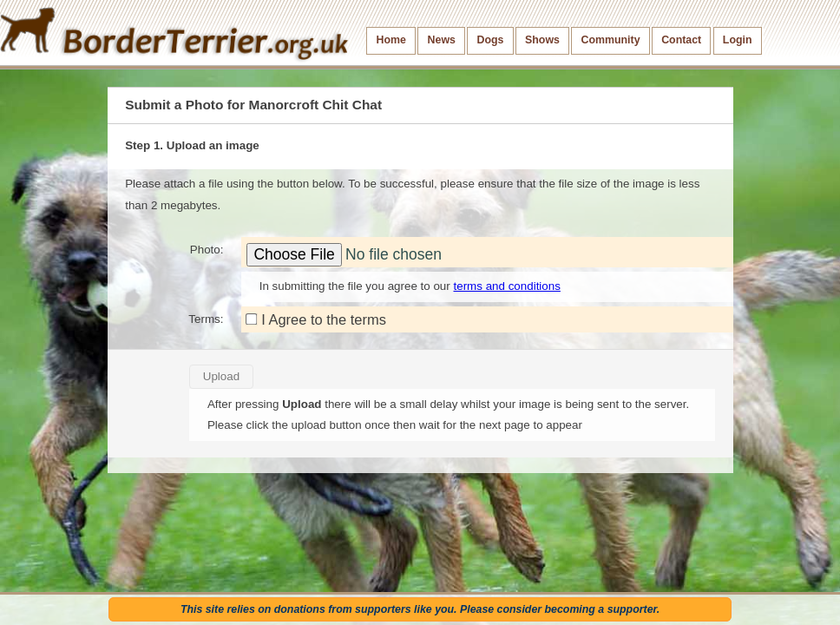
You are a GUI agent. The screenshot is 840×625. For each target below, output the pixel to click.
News (442, 40)
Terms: (206, 319)
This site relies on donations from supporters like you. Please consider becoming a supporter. (420, 609)
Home (391, 40)
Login (738, 40)
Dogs (491, 40)
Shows (542, 40)
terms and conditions (506, 286)
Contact (681, 40)
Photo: (207, 250)
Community (611, 40)
